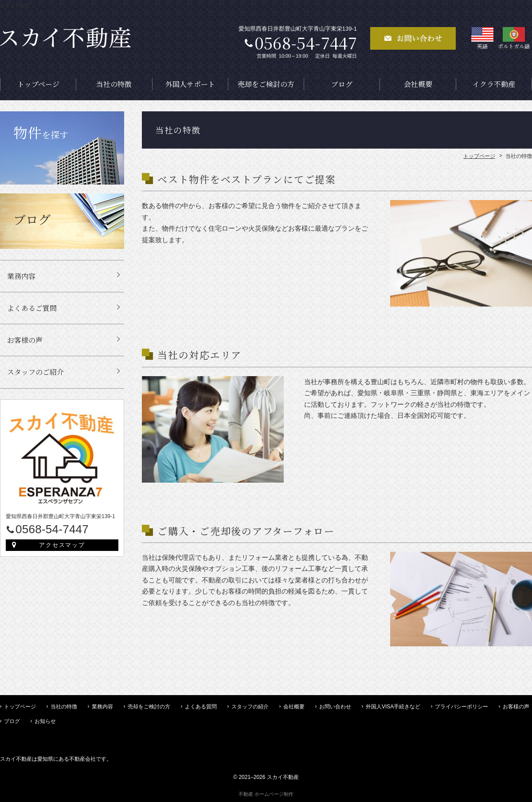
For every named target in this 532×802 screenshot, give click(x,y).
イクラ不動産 (494, 84)
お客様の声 (25, 340)
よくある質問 (201, 707)
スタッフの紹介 (250, 707)
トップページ (38, 84)
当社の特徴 (114, 84)
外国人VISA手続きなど (393, 707)
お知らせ (45, 721)
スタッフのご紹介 (35, 372)
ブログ (342, 84)
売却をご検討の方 (266, 84)
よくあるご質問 (32, 308)
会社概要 (418, 84)
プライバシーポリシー (462, 707)
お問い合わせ (335, 707)
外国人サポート (190, 84)
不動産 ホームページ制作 (266, 794)
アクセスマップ (62, 545)
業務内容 (21, 276)
